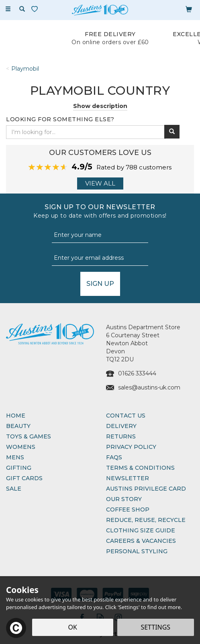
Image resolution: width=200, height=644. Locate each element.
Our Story (124, 499)
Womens (21, 447)
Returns (121, 436)
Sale (14, 489)
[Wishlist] (36, 9)
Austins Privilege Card (146, 489)
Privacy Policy (131, 447)
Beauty (18, 426)
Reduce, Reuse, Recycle (146, 520)
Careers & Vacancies (141, 541)
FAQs (114, 457)
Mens (15, 457)
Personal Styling (137, 551)
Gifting (19, 468)
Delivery (121, 426)
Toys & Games (29, 436)
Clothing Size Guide (141, 530)
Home (16, 416)
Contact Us (126, 416)
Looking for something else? (60, 119)
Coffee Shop (128, 509)
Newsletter (128, 478)
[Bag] (189, 9)
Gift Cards (24, 478)
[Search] (22, 9)
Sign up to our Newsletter (100, 212)
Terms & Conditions (140, 468)
